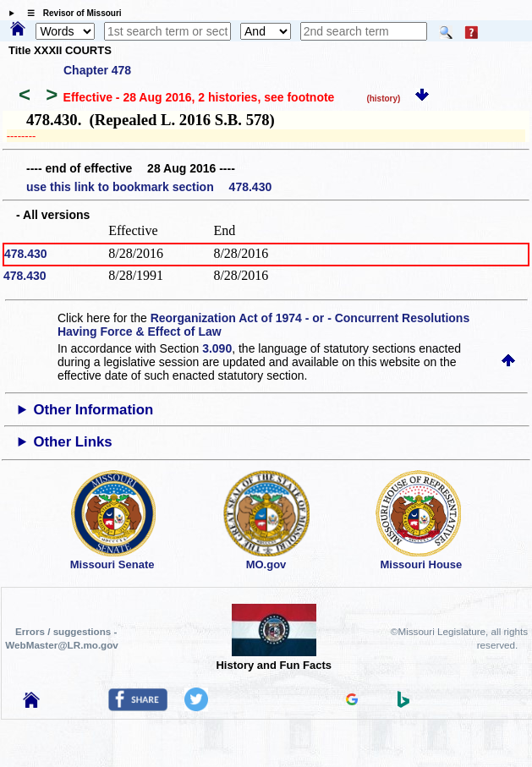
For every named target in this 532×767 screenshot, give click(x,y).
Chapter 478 (97, 70)
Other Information (93, 410)
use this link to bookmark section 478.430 (149, 187)
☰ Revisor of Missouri (70, 13)
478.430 (26, 254)
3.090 (217, 348)
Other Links (72, 442)
